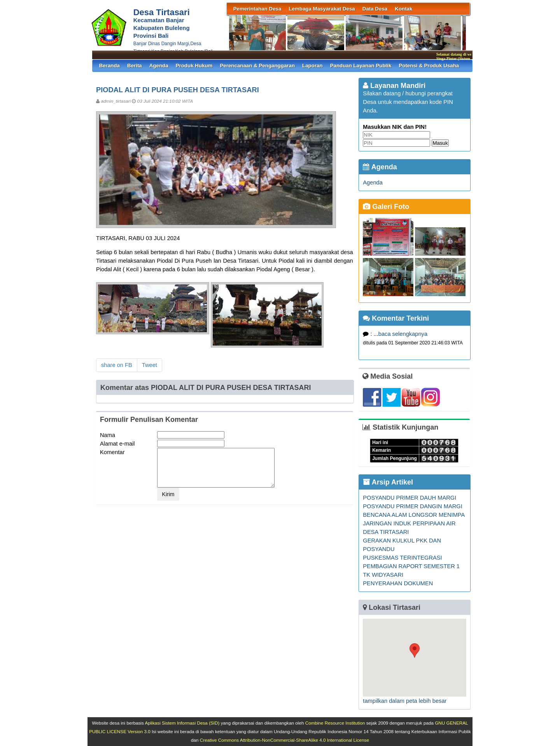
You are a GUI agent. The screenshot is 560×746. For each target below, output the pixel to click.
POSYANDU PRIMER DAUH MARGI (409, 498)
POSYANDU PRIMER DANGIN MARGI (412, 506)
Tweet (150, 365)
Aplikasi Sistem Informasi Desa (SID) (182, 723)
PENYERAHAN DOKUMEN (398, 583)
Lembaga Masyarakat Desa (322, 9)
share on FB (117, 365)
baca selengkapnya (403, 334)
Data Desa (375, 9)
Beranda (109, 66)
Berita (135, 66)
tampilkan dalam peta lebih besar (405, 701)
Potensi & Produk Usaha (429, 66)
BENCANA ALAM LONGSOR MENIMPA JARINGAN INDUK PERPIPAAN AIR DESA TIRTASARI (414, 523)
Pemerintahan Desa (257, 9)
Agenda (159, 66)
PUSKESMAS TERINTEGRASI (402, 558)
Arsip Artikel (388, 482)
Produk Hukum (194, 66)
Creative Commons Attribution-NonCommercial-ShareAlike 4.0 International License (284, 740)
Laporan (312, 66)
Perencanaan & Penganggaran (257, 66)
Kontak (403, 9)
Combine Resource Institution (335, 723)
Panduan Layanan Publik (361, 66)
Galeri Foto (386, 207)
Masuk (440, 143)
